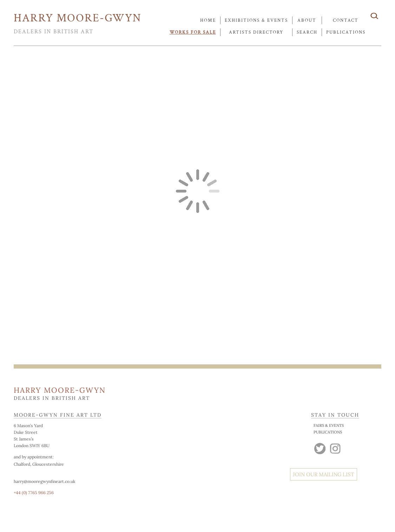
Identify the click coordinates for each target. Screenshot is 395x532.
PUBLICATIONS (328, 432)
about (307, 21)
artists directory (256, 32)
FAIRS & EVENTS (329, 425)
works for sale (193, 32)
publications (346, 32)
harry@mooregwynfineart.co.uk (44, 481)
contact (346, 21)
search (307, 32)
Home (208, 21)
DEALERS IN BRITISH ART (54, 32)
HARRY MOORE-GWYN (78, 18)
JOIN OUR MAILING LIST (324, 474)
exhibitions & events (256, 21)
